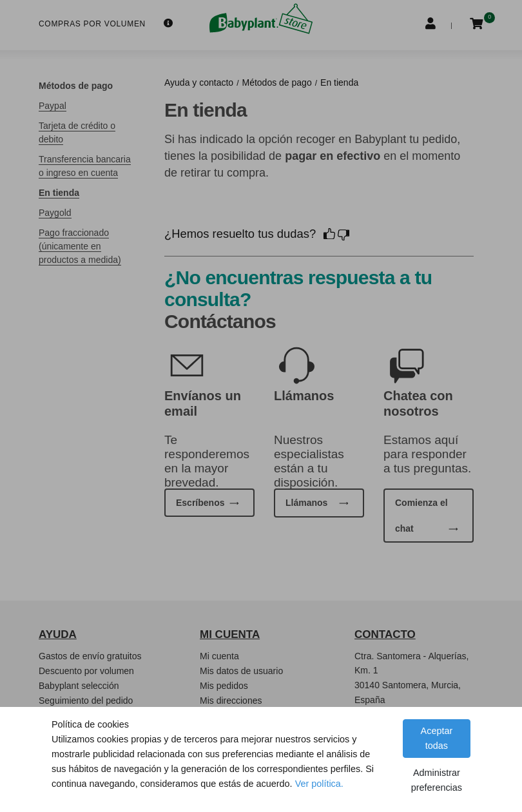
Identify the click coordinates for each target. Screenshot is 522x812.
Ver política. (319, 784)
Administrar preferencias (437, 780)
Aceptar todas (437, 738)
